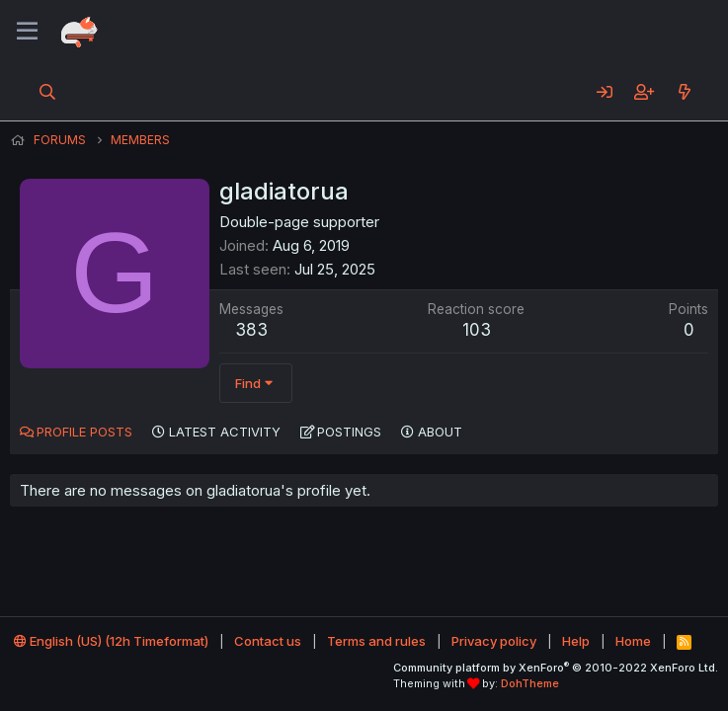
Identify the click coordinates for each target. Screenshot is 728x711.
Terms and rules (376, 641)
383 (251, 330)
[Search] (48, 92)
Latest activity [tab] (225, 432)
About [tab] (440, 432)
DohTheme (530, 683)
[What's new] (684, 92)
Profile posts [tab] (84, 432)
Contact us (268, 641)
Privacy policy (494, 641)
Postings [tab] (349, 432)
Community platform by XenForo (556, 668)
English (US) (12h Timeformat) (111, 641)
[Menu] (27, 32)
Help (576, 641)
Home (633, 641)
